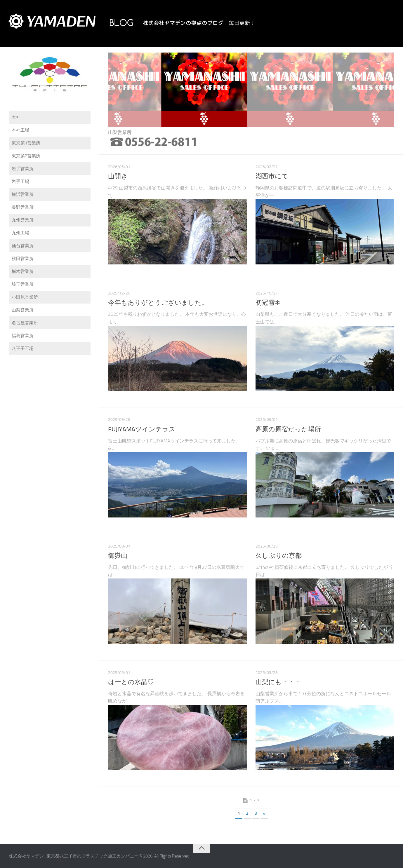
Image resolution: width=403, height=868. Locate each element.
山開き (118, 176)
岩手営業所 (23, 169)
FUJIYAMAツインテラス (142, 429)
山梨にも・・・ (278, 682)
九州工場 (20, 233)
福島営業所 (23, 336)
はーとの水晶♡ (131, 682)
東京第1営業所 (26, 143)
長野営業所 (23, 207)
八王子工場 (23, 348)
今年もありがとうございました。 (158, 303)
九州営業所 (23, 220)
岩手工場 (20, 182)
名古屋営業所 (25, 323)
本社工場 (20, 130)
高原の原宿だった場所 (288, 429)
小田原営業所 (25, 297)
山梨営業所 (23, 310)
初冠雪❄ (268, 303)
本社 (16, 117)
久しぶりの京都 (279, 556)
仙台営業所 (23, 246)
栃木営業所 (23, 271)
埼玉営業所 (23, 284)
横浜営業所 (23, 194)
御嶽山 (118, 556)
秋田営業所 (23, 259)
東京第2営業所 (26, 156)
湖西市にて (272, 176)
